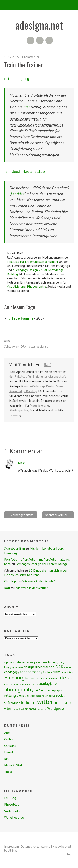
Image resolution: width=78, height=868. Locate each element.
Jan (6, 759)
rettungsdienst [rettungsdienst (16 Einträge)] (15, 695)
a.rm (7, 341)
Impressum (11, 847)
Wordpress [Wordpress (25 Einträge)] (56, 708)
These (8, 772)
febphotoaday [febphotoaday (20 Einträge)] (31, 672)
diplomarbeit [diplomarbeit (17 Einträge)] (45, 667)
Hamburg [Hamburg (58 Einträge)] (14, 678)
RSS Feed (30, 40)
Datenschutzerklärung (36, 847)
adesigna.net (39, 25)
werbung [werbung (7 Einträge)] (41, 709)
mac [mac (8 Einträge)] (69, 679)
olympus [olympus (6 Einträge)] (15, 684)
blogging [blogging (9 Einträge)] (9, 667)
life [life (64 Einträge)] (62, 677)
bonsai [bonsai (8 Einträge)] (19, 667)
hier (27, 107)
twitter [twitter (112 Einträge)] (44, 702)
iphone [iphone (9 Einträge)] (40, 679)
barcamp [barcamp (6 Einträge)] (31, 662)
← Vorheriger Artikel (21, 515)
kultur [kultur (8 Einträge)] (54, 679)
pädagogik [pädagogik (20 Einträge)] (54, 690)
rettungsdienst (38, 346)
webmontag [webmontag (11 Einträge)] (28, 709)
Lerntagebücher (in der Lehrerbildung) (41, 564)
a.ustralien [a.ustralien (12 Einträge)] (20, 662)
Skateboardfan (14, 548)
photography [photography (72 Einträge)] (19, 689)
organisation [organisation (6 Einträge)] (26, 684)
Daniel (9, 752)
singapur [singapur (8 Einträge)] (50, 696)
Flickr (40, 40)
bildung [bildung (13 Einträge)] (53, 662)
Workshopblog (14, 817)
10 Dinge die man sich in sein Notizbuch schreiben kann (36, 573)
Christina (10, 746)
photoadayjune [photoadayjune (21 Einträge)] (45, 683)
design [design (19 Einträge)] (29, 667)
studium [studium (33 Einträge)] (26, 702)
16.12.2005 (11, 57)
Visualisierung (16, 286)
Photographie (37, 286)
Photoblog (12, 804)
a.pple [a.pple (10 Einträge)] (8, 662)
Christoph (11, 581)
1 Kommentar (30, 57)
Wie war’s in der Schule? (39, 581)
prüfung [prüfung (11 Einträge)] (40, 690)
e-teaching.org (17, 79)
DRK (24, 346)
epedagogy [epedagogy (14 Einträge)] (12, 672)
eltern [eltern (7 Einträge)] (67, 667)
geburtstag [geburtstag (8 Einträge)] (67, 672)
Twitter (49, 40)
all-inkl (12, 850)
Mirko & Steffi (14, 765)
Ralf (47, 365)
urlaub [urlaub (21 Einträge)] (66, 702)
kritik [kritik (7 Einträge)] (48, 679)
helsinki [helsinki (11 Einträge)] (30, 678)
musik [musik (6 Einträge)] (7, 684)
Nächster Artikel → (58, 515)
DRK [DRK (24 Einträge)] (59, 667)
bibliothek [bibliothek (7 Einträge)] (42, 662)
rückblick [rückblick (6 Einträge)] (31, 696)
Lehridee (18, 194)
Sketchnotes (13, 811)
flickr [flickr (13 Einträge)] (57, 672)
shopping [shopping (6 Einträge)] (40, 696)
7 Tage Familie (21, 318)
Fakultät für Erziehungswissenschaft (33, 262)
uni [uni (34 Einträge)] (57, 702)
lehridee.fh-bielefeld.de (24, 171)
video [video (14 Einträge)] (8, 709)
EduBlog (10, 798)
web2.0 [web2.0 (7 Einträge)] (16, 709)
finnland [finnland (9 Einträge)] (48, 672)
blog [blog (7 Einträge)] (62, 662)
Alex (21, 463)
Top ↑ (70, 854)
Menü (39, 5)
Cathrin (9, 739)
